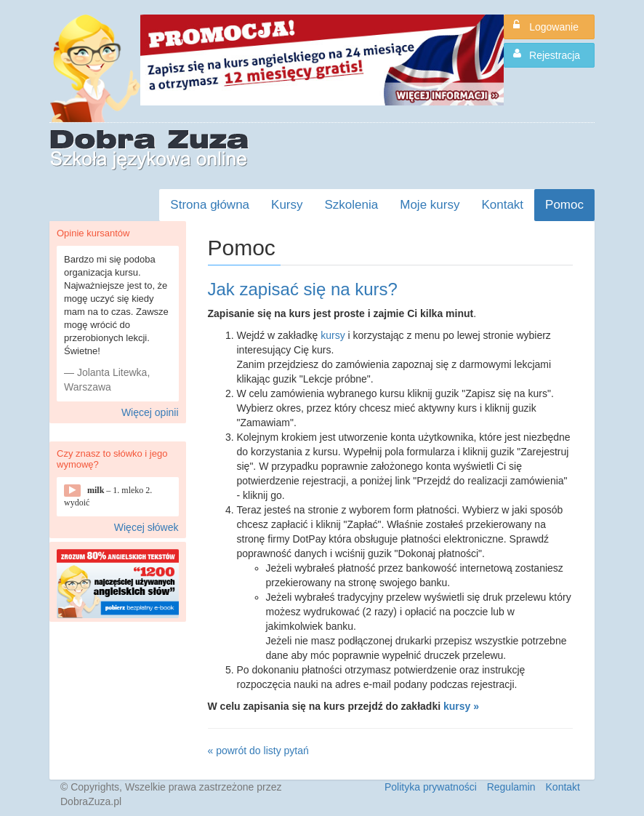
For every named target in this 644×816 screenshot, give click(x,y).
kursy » (461, 706)
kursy (333, 335)
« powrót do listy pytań (258, 751)
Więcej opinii (150, 412)
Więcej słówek (146, 527)
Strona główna (210, 205)
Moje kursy (430, 205)
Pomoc (564, 205)
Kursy (287, 205)
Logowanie (546, 26)
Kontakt (502, 205)
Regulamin (511, 787)
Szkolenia (352, 205)
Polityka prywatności (431, 787)
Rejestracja (547, 55)
